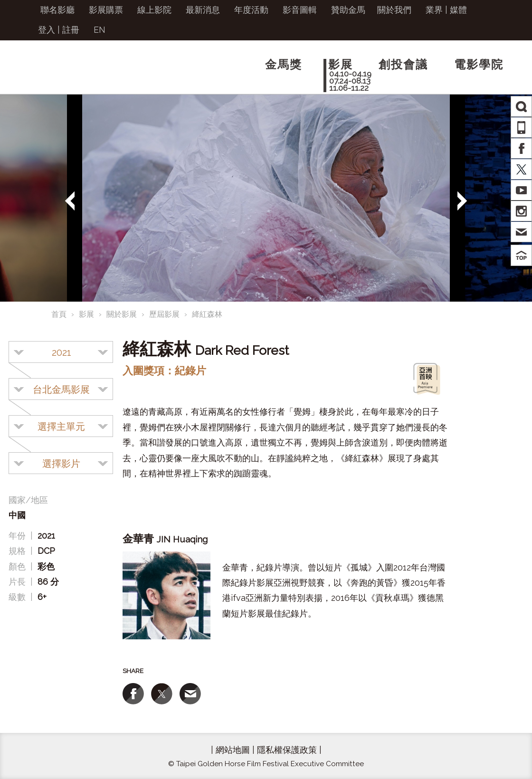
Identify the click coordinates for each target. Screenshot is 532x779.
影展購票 (106, 10)
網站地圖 (233, 750)
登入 (47, 30)
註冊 (71, 30)
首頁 (59, 314)
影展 (86, 314)
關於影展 (122, 314)
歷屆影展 (164, 314)
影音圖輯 (300, 10)
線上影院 (154, 10)
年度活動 (251, 10)
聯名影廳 (57, 10)
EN (100, 30)
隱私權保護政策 (287, 750)
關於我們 (394, 10)
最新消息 (203, 10)
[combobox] (61, 352)
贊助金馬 (348, 10)
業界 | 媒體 (446, 10)
